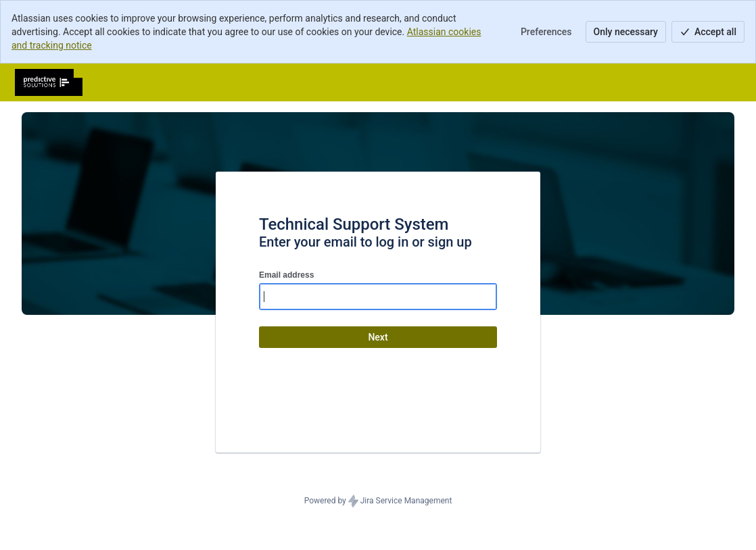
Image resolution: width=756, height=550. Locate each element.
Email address (286, 275)
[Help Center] (49, 82)
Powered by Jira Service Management (378, 501)
